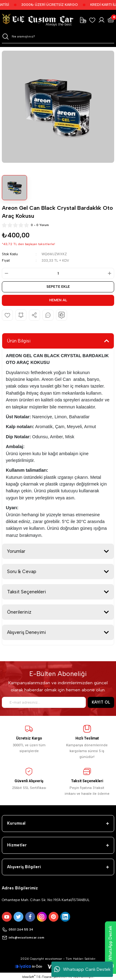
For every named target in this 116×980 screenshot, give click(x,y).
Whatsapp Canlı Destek (82, 969)
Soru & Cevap (22, 572)
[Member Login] (102, 20)
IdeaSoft (29, 977)
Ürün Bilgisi (19, 341)
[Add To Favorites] (7, 315)
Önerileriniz (19, 612)
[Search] (58, 37)
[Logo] (38, 20)
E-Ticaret (46, 977)
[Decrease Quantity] (6, 273)
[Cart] (111, 20)
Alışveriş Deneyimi (26, 632)
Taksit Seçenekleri (26, 592)
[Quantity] (58, 273)
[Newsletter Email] (44, 702)
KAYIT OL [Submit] (101, 702)
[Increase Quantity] (110, 273)
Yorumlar (16, 551)
